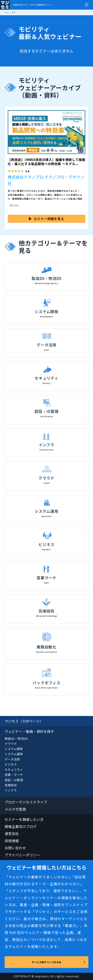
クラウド (11, 744)
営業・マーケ (14, 775)
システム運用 (14, 754)
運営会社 (12, 833)
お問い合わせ (15, 848)
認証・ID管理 (14, 780)
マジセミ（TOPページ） (24, 721)
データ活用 (12, 759)
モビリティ (14, 205)
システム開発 (14, 749)
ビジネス (11, 764)
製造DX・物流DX (16, 738)
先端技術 (11, 785)
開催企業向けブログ (21, 826)
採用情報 (12, 841)
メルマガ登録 (15, 809)
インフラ (11, 790)
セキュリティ (14, 769)
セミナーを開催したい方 (24, 819)
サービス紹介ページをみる (46, 962)
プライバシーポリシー (22, 855)
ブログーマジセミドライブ (26, 802)
